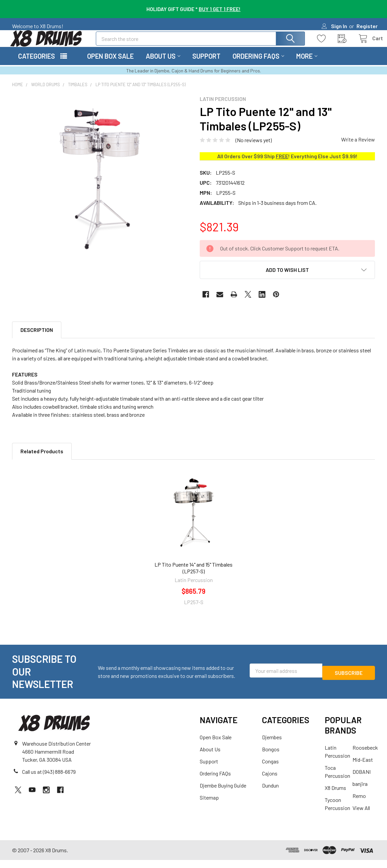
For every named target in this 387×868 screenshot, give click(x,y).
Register (367, 26)
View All (361, 816)
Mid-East (363, 768)
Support (206, 64)
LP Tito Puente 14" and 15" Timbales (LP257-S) (193, 576)
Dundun (270, 793)
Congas (270, 769)
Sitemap (209, 805)
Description (37, 338)
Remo (359, 804)
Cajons (270, 781)
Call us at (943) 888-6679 (49, 780)
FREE (282, 164)
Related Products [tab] (42, 459)
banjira (360, 792)
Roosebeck (365, 756)
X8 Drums (335, 796)
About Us (163, 64)
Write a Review (358, 147)
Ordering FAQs (258, 64)
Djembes (272, 745)
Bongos (271, 757)
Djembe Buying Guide (223, 793)
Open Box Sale (110, 64)
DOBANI (362, 780)
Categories (37, 64)
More (307, 64)
